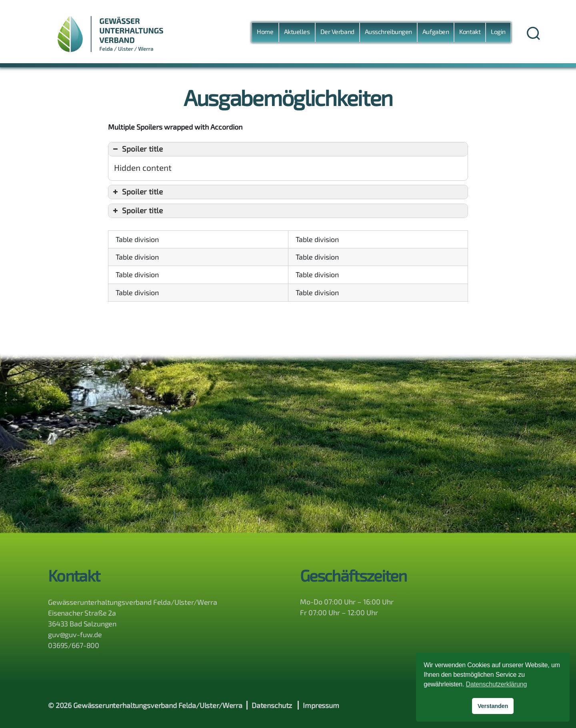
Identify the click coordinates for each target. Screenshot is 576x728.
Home (265, 31)
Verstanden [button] (493, 706)
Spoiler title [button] (137, 149)
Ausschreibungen (388, 31)
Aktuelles (297, 31)
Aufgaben (436, 31)
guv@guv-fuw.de (75, 634)
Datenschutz (272, 705)
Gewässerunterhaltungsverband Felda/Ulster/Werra (158, 705)
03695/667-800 (74, 645)
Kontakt (470, 31)
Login (498, 31)
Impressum (321, 705)
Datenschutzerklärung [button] (497, 684)
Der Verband (337, 31)
